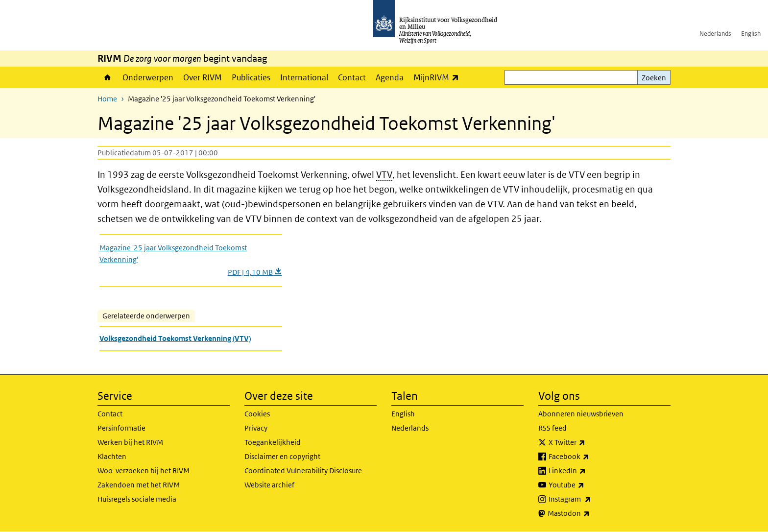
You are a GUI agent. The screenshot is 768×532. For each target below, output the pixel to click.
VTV (384, 175)
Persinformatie (121, 428)
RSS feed (552, 428)
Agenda (390, 77)
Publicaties (251, 77)
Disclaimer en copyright (282, 456)
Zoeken (654, 78)
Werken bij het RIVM (130, 442)
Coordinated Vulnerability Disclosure (303, 471)
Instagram (591, 499)
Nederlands (715, 34)
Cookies (257, 414)
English (751, 34)
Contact (352, 77)
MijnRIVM (439, 77)
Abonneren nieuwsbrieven (581, 414)
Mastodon (590, 513)
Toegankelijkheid (273, 442)
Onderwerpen (148, 77)
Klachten (112, 456)
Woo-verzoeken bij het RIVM (144, 471)
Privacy (256, 428)
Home (108, 77)
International (304, 77)
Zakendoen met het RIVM (139, 485)
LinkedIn (589, 471)
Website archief (269, 485)
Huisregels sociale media (137, 499)
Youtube (588, 485)
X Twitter (588, 442)
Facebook (590, 457)
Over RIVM (203, 77)
